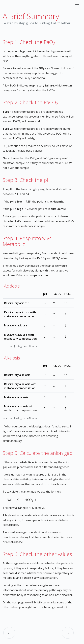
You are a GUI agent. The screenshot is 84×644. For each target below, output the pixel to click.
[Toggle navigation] (77, 5)
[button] (9, 633)
